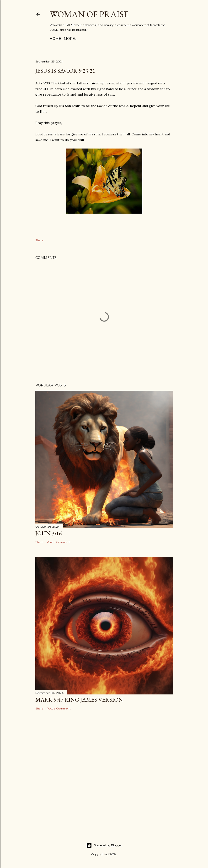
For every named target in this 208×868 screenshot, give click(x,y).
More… (70, 39)
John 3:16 (49, 533)
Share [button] (39, 240)
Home (55, 39)
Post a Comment (59, 542)
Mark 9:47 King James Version (79, 700)
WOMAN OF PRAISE (89, 14)
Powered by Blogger (104, 845)
